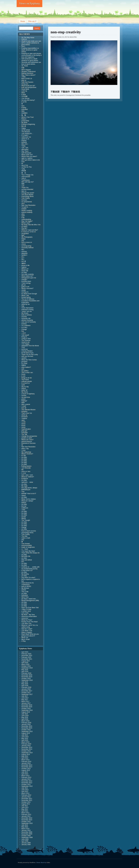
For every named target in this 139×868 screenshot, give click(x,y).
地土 (23, 250)
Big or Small (25, 639)
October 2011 (26, 802)
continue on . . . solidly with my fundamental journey (30, 568)
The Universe (26, 340)
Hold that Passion (27, 82)
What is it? (25, 269)
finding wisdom (26, 466)
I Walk (23, 77)
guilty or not (25, 287)
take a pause (26, 404)
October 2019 (26, 666)
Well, (23, 111)
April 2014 (25, 758)
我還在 (24, 365)
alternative (25, 149)
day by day (25, 387)
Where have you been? (29, 156)
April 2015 (25, 740)
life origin (24, 486)
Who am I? (32, 21)
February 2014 (26, 762)
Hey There (25, 151)
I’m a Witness (26, 325)
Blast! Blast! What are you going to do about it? (30, 635)
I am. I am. (25, 148)
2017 (23, 204)
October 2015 (26, 730)
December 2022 (27, 656)
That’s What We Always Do (30, 553)
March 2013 (25, 776)
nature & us (25, 139)
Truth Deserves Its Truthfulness (28, 584)
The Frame (25, 380)
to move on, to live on (29, 232)
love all (24, 408)
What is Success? (27, 288)
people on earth (27, 438)
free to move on (27, 242)
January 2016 (26, 724)
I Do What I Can (27, 631)
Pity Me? (24, 228)
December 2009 (27, 832)
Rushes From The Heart (30, 622)
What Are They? (27, 620)
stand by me (25, 304)
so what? (24, 226)
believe (24, 503)
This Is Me (25, 592)
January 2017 (26, 703)
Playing (24, 141)
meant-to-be (25, 342)
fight (23, 235)
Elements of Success (28, 443)
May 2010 (25, 827)
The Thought (26, 520)
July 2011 (25, 806)
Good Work (25, 89)
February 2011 (26, 815)
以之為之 (24, 327)
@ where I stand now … (29, 599)
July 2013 (25, 772)
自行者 (24, 261)
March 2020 (25, 664)
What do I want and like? (30, 230)
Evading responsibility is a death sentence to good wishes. (30, 50)
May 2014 (25, 756)
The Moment (26, 132)
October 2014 (26, 751)
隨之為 (24, 126)
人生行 (24, 333)
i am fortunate (26, 468)
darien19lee (73, 37)
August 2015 (26, 733)
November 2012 (27, 783)
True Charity (26, 198)
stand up (24, 415)
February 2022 (26, 657)
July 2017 (25, 696)
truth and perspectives (29, 87)
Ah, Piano (25, 66)
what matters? (26, 367)
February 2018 (26, 687)
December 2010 (27, 818)
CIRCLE (24, 39)
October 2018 (26, 679)
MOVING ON (26, 556)
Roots (23, 374)
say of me (25, 165)
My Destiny (25, 574)
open (23, 420)
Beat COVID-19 (27, 79)
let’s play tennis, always (29, 488)
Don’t (23, 46)
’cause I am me (27, 311)
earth (23, 385)
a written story (26, 611)
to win (23, 376)
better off (24, 390)
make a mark (26, 538)
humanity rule (26, 318)
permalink (87, 95)
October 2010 (26, 822)
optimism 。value (27, 482)
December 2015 (27, 726)
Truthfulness (26, 180)
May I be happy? (27, 221)
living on (24, 337)
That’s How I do (27, 413)
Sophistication (26, 429)
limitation (24, 411)
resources (25, 618)
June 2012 (25, 790)
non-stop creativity (28, 274)
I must (23, 450)
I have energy (26, 283)
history (24, 388)
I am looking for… (27, 133)
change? (24, 280)
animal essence (27, 441)
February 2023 (26, 654)
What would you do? (28, 86)
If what (24, 94)
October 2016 (26, 709)
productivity (25, 121)
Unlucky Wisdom (27, 351)
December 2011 (27, 799)
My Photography (27, 237)
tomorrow (25, 349)
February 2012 (26, 795)
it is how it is (25, 383)
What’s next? (26, 223)
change (24, 527)
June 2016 (25, 716)
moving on (25, 292)
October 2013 (26, 769)
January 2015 (26, 746)
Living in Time (26, 339)
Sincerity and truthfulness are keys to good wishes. (31, 63)
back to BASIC (26, 586)
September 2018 (27, 680)
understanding (26, 219)
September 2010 (27, 823)
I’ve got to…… (26, 207)
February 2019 (26, 673)
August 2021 (26, 661)
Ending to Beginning (28, 124)
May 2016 (25, 717)
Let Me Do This (27, 167)
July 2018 (25, 682)
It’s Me (24, 456)
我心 (23, 259)
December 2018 (27, 675)
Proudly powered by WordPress (27, 862)
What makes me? (27, 276)
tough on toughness (28, 547)
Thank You (25, 188)
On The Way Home (28, 38)
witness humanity (27, 320)
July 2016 (25, 714)
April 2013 (25, 774)
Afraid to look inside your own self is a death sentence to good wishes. (31, 43)
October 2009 (26, 836)
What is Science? (27, 454)
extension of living (27, 310)
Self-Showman (26, 153)
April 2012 (25, 792)
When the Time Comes (29, 360)
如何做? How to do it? (29, 494)
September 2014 (27, 753)
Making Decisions (27, 73)
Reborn (24, 119)
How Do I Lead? (27, 629)
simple (24, 290)
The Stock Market (27, 195)
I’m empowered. (27, 202)
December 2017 (27, 691)
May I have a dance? (28, 75)
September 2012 (27, 786)
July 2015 (25, 735)
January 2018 (26, 689)
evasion (24, 324)
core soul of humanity (29, 322)
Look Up (24, 91)
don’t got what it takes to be (31, 160)
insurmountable (27, 545)
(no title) (24, 273)
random (24, 358)
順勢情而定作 (26, 490)
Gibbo (48, 862)
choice (24, 244)
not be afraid (26, 130)
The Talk (24, 434)
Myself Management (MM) (30, 601)
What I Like (25, 295)
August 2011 (26, 804)
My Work (24, 123)
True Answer (26, 544)
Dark (23, 162)
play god (24, 431)
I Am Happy (25, 344)
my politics (25, 371)
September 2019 (27, 668)
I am (23, 186)
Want (23, 93)
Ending (24, 108)
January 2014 (26, 763)
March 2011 (25, 813)
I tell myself (25, 335)
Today (23, 146)
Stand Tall (25, 271)
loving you (25, 84)
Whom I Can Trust (28, 117)
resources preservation (29, 616)
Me (22, 470)
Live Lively (25, 613)
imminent (24, 417)
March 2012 (25, 793)
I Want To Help (26, 609)
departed (24, 253)
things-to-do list (27, 378)
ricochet (24, 317)
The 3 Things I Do (27, 175)
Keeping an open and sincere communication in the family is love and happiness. (31, 55)
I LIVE (23, 422)
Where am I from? (27, 440)
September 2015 (27, 731)
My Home (25, 392)
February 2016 (26, 723)
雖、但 (24, 173)
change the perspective (29, 436)
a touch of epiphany (28, 394)
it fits (23, 218)
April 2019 (25, 671)
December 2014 (27, 747)
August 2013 (26, 770)
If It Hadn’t (25, 135)
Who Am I (25, 144)
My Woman (25, 588)
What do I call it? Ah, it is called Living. (30, 626)
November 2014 (27, 749)
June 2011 (25, 807)
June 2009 (25, 839)
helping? (24, 401)
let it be (24, 506)
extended (24, 109)
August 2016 (26, 712)
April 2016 (25, 719)
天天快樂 (24, 96)
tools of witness (27, 315)
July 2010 (25, 825)
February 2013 (26, 777)
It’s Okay (24, 363)
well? (23, 216)
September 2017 (27, 694)
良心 (23, 257)
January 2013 (26, 779)
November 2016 (27, 707)
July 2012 (25, 788)
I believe (24, 418)
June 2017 (25, 698)
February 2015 (26, 744)
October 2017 (26, 693)
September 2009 (27, 837)
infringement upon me (29, 278)
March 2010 (25, 829)
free (23, 331)
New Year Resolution (28, 205)
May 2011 (25, 809)
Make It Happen (27, 632)
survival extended (27, 189)
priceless (24, 362)
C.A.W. (24, 473)
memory (24, 252)
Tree (23, 492)
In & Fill (24, 102)
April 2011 (25, 811)
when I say (25, 449)
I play (23, 169)
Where (24, 519)
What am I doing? (27, 501)
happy (23, 239)
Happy (24, 128)
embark (24, 209)
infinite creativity (27, 211)
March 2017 (25, 701)
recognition (25, 234)
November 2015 (27, 728)
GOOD (24, 590)
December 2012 (27, 781)
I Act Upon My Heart (28, 551)
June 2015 (25, 737)
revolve (24, 396)
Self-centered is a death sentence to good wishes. (30, 60)
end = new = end (27, 475)
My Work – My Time (28, 615)
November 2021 (27, 659)
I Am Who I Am (26, 623)
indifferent (25, 508)
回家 (23, 68)
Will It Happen (26, 70)
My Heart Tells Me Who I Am (31, 225)
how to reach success (29, 531)
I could (24, 406)
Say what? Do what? (28, 578)
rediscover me (26, 137)
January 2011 (26, 816)
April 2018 (25, 686)
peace (23, 399)
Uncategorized (70, 95)
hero (23, 106)
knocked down (26, 281)
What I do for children (29, 499)
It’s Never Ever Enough (29, 294)
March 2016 (25, 721)
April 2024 (25, 652)
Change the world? (28, 193)
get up (23, 285)
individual (25, 595)
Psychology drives (28, 196)
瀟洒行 (24, 263)
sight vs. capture (27, 158)
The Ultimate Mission (28, 410)
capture (24, 267)
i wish (23, 510)
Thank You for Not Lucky (30, 355)
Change (24, 329)
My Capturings (26, 452)
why (23, 540)
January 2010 (26, 830)
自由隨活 (24, 113)
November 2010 (27, 820)
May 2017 (25, 700)
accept (24, 517)
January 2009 (26, 843)
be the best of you (27, 353)
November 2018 (27, 677)
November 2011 (27, 800)
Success (24, 200)
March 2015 (25, 742)
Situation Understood (28, 72)
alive (23, 214)
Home (23, 21)
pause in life (25, 265)
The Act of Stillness (28, 299)
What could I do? (27, 155)
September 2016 (27, 710)
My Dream (25, 313)
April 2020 (25, 663)
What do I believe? (28, 477)
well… (23, 369)
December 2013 (27, 765)
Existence (25, 479)
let (22, 164)
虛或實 (24, 171)
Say (23, 241)
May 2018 (25, 684)
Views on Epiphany (29, 3)
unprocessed (26, 177)
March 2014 (25, 760)
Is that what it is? (27, 571)
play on (24, 80)
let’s (23, 562)
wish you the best (27, 356)
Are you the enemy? (28, 100)
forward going (26, 297)
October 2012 (26, 784)
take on (24, 191)
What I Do (25, 638)
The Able (24, 536)
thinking (24, 142)
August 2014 (26, 754)
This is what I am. (27, 373)
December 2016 (27, 705)
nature (24, 496)
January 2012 (26, 797)
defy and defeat (27, 560)
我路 (23, 184)
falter (23, 403)
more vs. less (26, 471)
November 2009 (27, 834)
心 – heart (25, 549)
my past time (26, 397)
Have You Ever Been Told (30, 608)
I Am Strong (25, 98)
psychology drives (27, 533)
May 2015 (25, 739)
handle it (24, 255)
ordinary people (27, 381)
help (23, 306)
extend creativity (27, 212)
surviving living (26, 246)
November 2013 (27, 767)
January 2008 (26, 845)
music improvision (27, 308)
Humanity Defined (27, 248)
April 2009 (25, 841)
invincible (24, 433)
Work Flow (25, 597)
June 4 (24, 178)
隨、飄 (24, 115)
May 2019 (25, 670)
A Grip (23, 641)
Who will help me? (28, 182)
